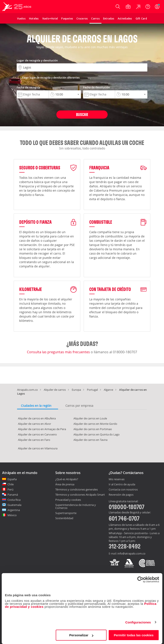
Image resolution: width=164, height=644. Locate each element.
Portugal (92, 390)
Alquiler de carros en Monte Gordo (95, 424)
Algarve (108, 390)
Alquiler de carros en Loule (90, 418)
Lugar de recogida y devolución (37, 60)
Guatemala (14, 505)
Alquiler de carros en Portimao (93, 429)
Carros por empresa (79, 406)
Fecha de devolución (96, 87)
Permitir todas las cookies (134, 635)
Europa (76, 390)
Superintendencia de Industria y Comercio (76, 506)
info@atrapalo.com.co (131, 553)
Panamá (13, 495)
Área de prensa (65, 484)
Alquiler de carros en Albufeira (37, 418)
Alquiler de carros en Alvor (34, 424)
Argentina (14, 510)
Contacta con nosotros (123, 490)
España (12, 479)
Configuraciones (138, 622)
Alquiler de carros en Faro (34, 440)
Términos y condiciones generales (77, 489)
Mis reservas (117, 479)
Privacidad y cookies (68, 500)
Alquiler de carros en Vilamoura (38, 448)
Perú (10, 489)
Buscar (82, 114)
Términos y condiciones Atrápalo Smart (80, 495)
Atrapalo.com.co (27, 390)
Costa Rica (14, 500)
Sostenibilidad (64, 518)
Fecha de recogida (29, 87)
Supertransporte (66, 513)
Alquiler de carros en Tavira (90, 440)
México (12, 515)
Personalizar (81, 635)
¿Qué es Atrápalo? (67, 479)
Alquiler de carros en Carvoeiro (37, 434)
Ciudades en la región (36, 406)
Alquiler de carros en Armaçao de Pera (42, 429)
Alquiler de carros (55, 390)
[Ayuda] (148, 7)
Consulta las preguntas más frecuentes (59, 352)
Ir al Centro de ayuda (122, 484)
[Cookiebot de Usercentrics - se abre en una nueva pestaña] (140, 580)
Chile (11, 484)
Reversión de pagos (121, 495)
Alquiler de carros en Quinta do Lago (97, 434)
